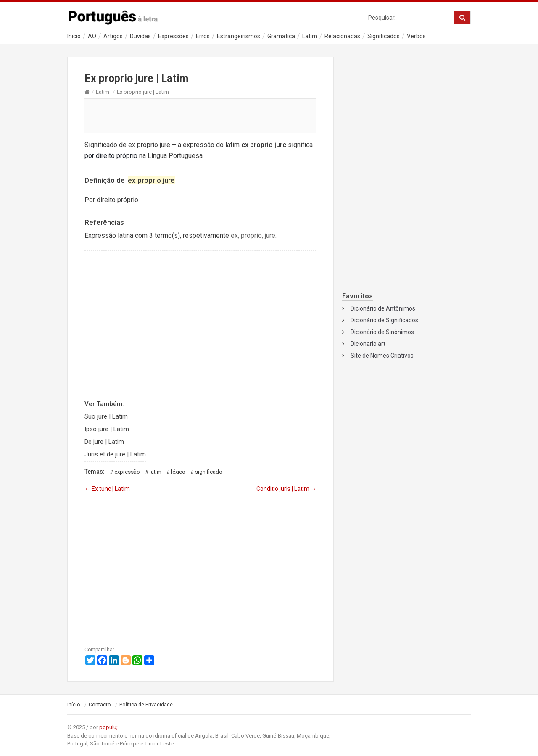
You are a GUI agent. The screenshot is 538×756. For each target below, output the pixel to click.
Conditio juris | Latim (286, 489)
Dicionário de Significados (384, 320)
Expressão (127, 472)
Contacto (100, 705)
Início (74, 36)
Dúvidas (140, 36)
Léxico (178, 472)
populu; (108, 727)
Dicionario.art (368, 344)
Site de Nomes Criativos (382, 356)
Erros (203, 36)
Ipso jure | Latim (107, 429)
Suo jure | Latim (106, 416)
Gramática (281, 36)
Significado (209, 472)
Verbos (416, 36)
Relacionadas (342, 36)
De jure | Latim (104, 442)
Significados (384, 36)
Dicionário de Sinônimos (382, 332)
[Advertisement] (200, 116)
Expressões (173, 36)
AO (92, 36)
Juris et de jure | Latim (115, 454)
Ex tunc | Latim (107, 489)
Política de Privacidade (146, 705)
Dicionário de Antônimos (383, 308)
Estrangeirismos (239, 36)
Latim (310, 36)
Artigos (113, 36)
